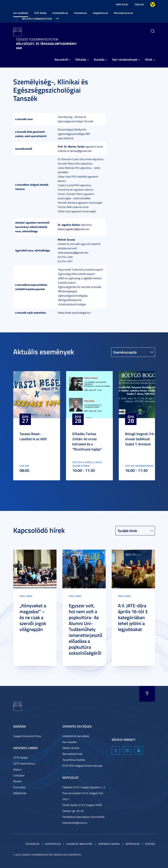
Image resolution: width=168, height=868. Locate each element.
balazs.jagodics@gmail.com (74, 229)
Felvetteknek (80, 13)
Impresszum (132, 844)
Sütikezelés (33, 844)
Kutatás (99, 59)
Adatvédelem (53, 844)
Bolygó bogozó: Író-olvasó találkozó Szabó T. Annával (140, 439)
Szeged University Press (27, 736)
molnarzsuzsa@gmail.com (73, 253)
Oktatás (81, 59)
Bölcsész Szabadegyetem (37, 19)
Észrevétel (19, 787)
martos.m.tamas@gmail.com (75, 151)
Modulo (17, 781)
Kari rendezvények (125, 59)
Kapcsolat (122, 4)
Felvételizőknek (60, 13)
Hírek (149, 59)
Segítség (150, 844)
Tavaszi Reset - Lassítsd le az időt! (33, 436)
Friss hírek (26, 596)
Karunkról (61, 59)
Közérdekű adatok (109, 844)
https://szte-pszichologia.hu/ (74, 313)
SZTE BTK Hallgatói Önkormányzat (82, 766)
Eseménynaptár (125, 352)
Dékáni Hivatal (71, 748)
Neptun (17, 769)
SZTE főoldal (40, 13)
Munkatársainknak (123, 13)
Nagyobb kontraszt (153, 5)
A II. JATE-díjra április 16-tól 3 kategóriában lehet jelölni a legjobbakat (133, 617)
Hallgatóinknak (100, 13)
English (139, 4)
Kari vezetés (70, 742)
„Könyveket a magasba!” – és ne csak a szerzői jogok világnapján (33, 617)
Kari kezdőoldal (21, 13)
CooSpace (19, 775)
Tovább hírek (127, 531)
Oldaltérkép (20, 793)
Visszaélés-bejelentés (79, 844)
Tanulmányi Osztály (74, 760)
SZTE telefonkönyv (24, 763)
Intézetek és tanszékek (76, 736)
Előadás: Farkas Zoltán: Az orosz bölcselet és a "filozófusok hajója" (87, 441)
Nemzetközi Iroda (72, 754)
